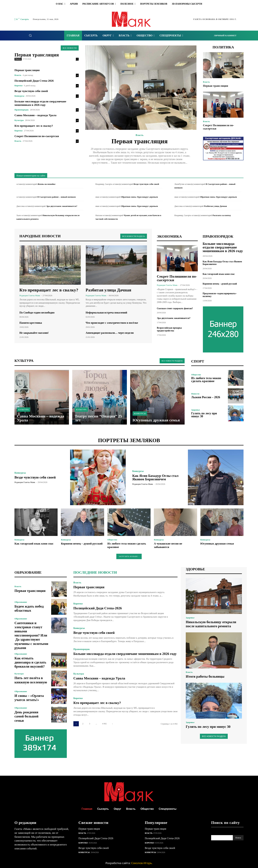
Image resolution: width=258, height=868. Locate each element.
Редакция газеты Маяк (30, 295)
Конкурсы (19, 96)
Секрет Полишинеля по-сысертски (37, 136)
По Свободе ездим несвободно (37, 313)
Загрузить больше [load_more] (129, 556)
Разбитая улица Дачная (215, 206)
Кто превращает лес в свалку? (34, 126)
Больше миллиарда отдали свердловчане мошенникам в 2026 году (40, 103)
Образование (21, 602)
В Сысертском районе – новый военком (57, 197)
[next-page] (112, 724)
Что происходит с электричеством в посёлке (112, 323)
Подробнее (140, 173)
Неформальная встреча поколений (106, 313)
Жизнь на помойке (46, 184)
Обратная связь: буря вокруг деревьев (139, 197)
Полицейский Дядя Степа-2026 (34, 81)
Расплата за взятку (222, 215)
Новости (195, 394)
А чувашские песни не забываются (168, 545)
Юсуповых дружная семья (217, 544)
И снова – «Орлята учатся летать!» (29, 698)
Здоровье (196, 410)
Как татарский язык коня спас (219, 274)
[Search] (238, 838)
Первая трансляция (37, 55)
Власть (18, 59)
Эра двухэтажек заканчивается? (62, 206)
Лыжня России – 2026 (206, 397)
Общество (196, 375)
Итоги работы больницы (205, 676)
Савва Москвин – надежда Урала (35, 115)
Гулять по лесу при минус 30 (204, 415)
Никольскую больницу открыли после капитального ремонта (211, 624)
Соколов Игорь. (142, 863)
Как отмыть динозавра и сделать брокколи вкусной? (30, 662)
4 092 (104, 724)
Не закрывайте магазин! (34, 333)
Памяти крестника (31, 323)
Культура (19, 120)
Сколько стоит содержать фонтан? (175, 308)
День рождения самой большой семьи (26, 716)
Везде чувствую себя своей (31, 91)
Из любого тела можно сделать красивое (206, 380)
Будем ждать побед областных (29, 608)
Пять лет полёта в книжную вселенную (31, 680)
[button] (30, 35)
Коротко (19, 85)
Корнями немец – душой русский (220, 284)
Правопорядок (22, 110)
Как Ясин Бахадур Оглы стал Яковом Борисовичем (155, 477)
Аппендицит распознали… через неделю (110, 333)
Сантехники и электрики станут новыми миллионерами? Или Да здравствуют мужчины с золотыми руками (31, 635)
